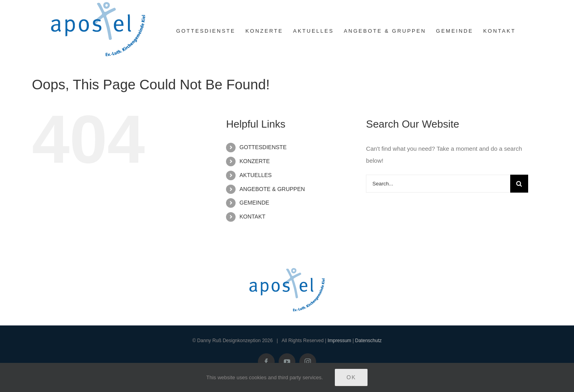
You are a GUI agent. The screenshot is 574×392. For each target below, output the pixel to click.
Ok (351, 377)
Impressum (339, 341)
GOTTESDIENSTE (263, 147)
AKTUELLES (256, 175)
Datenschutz (369, 341)
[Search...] (438, 184)
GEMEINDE (255, 203)
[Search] (519, 184)
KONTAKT (253, 217)
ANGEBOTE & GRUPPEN (272, 189)
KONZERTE (255, 161)
